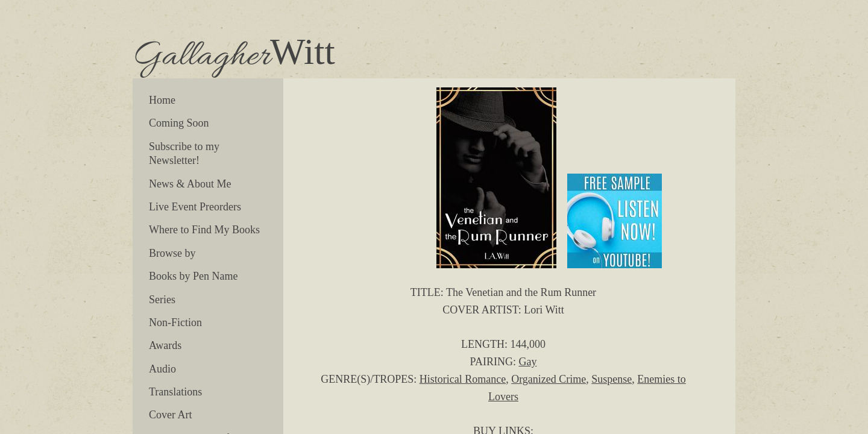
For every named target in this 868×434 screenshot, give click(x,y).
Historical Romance (463, 379)
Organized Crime (549, 379)
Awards (165, 345)
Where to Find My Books (204, 230)
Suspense (612, 379)
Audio (162, 369)
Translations (175, 392)
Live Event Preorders (195, 207)
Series (162, 300)
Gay (527, 362)
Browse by (172, 253)
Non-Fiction (175, 322)
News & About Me (190, 184)
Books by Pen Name (193, 276)
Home (162, 100)
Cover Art (171, 415)
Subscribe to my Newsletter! (184, 153)
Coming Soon (179, 123)
